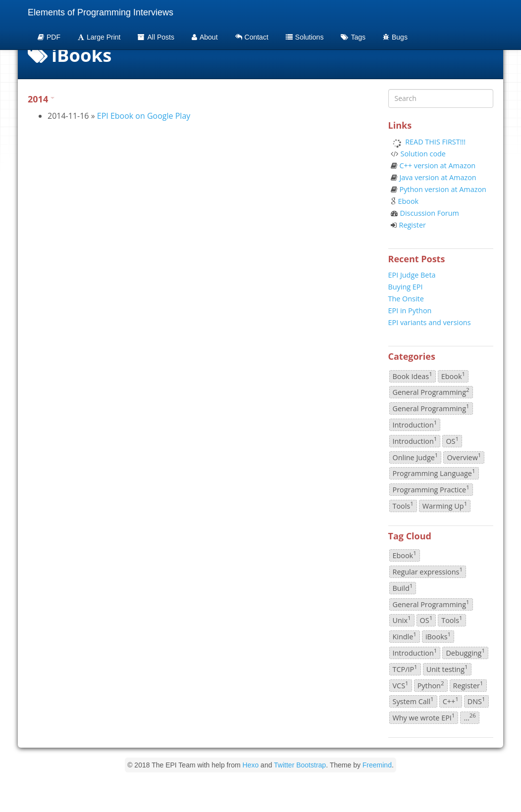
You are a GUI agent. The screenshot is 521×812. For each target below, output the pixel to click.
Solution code (423, 154)
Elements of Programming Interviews (101, 12)
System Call (413, 701)
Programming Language (434, 473)
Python (431, 685)
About (205, 37)
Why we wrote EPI (424, 717)
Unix (402, 620)
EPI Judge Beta (412, 275)
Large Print (99, 37)
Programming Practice (431, 489)
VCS (401, 685)
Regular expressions (428, 571)
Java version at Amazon (438, 177)
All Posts (156, 37)
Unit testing (447, 669)
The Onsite (406, 299)
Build (403, 587)
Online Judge (416, 457)
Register (413, 225)
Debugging (465, 652)
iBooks (438, 636)
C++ (451, 701)
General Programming (431, 392)
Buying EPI (406, 287)
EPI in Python (410, 310)
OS (452, 440)
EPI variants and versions (430, 322)
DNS (476, 701)
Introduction (415, 424)
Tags (353, 37)
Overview (464, 457)
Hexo (251, 765)
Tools (403, 505)
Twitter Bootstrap (300, 765)
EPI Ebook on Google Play (144, 116)
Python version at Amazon (443, 189)
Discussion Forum (430, 213)
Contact (252, 37)
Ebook (409, 201)
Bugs (395, 37)
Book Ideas (413, 376)
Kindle (405, 636)
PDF (49, 37)
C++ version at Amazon (438, 166)
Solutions (305, 37)
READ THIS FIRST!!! (435, 142)
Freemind (377, 765)
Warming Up (445, 505)
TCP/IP (405, 669)
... (470, 717)
